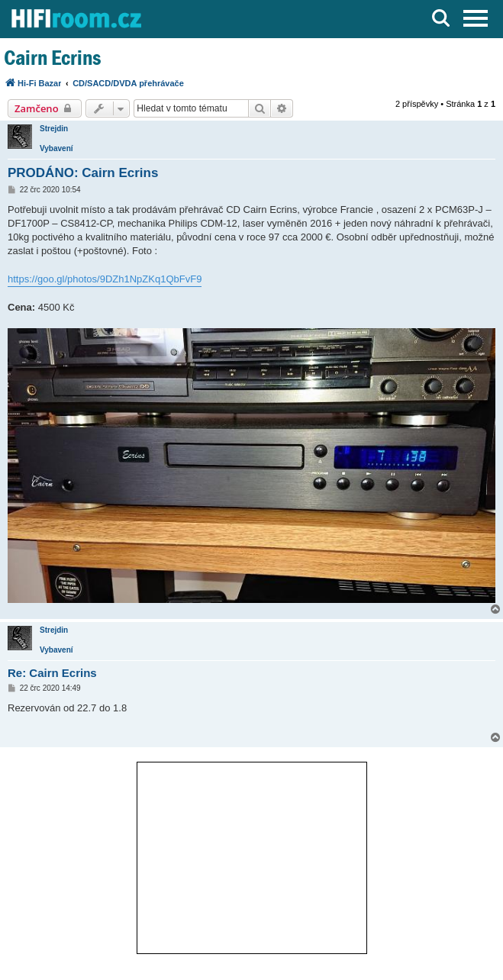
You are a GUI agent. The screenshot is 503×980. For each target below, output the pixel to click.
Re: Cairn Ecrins (52, 673)
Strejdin (54, 129)
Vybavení (56, 148)
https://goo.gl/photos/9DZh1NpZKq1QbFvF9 (105, 279)
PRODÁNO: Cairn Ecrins (83, 173)
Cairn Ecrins (52, 58)
